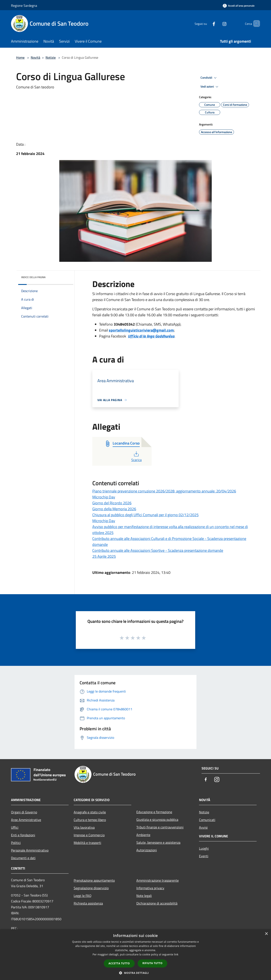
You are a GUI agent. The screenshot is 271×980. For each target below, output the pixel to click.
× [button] (266, 934)
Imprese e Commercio (89, 835)
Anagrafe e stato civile (90, 812)
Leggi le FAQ (83, 896)
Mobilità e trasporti (87, 843)
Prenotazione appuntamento (94, 880)
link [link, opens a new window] (176, 954)
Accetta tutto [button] (119, 963)
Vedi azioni (210, 87)
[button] (135, 973)
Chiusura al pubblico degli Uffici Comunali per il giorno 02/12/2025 (145, 515)
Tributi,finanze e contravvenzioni (160, 827)
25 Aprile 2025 (104, 556)
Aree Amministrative (26, 820)
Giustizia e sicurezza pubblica (157, 820)
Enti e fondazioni (23, 835)
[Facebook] (207, 23)
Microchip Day (104, 497)
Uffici (15, 827)
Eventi (204, 856)
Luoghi (204, 848)
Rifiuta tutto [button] (153, 963)
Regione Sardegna (24, 6)
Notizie (51, 57)
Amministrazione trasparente (158, 880)
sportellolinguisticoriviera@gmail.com (141, 330)
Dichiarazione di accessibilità (157, 903)
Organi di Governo (24, 812)
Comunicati (207, 820)
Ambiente (143, 835)
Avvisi (203, 827)
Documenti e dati (23, 858)
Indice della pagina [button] (33, 277)
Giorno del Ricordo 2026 (112, 503)
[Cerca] (255, 24)
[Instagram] (217, 23)
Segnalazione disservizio (91, 888)
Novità (35, 57)
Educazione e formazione (154, 812)
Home (20, 57)
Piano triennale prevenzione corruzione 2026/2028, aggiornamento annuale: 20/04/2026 (164, 491)
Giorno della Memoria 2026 (114, 509)
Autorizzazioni (147, 850)
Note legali (144, 896)
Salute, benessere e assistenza (158, 842)
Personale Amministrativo (30, 850)
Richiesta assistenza (88, 903)
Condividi (209, 78)
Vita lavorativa (84, 827)
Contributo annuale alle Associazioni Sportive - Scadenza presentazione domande (158, 550)
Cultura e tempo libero (90, 820)
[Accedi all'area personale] (239, 6)
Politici (16, 843)
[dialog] (135, 955)
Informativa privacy (150, 888)
